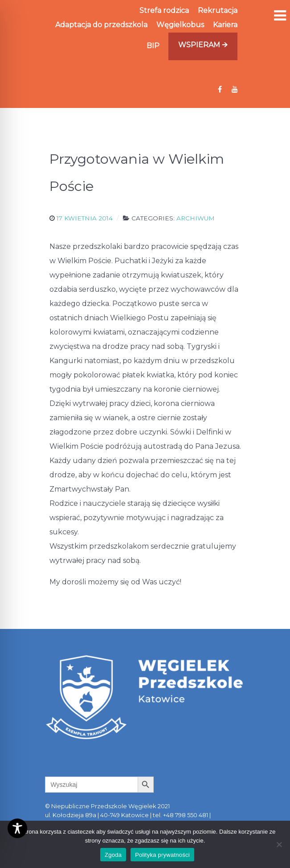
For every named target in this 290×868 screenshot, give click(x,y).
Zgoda (113, 855)
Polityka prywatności (162, 855)
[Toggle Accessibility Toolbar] (17, 828)
